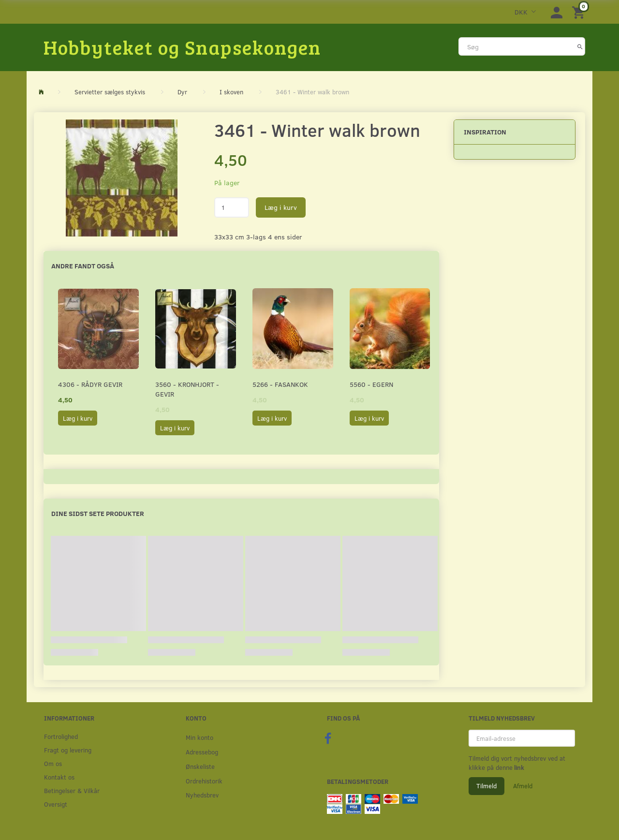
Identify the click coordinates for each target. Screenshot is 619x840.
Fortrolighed (61, 736)
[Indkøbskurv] (580, 12)
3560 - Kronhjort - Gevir (187, 389)
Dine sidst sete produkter (98, 513)
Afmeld (523, 786)
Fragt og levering (68, 750)
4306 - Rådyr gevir (90, 384)
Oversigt (56, 804)
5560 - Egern (371, 384)
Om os (53, 763)
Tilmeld (486, 786)
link (518, 767)
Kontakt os (59, 777)
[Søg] (580, 46)
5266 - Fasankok (280, 384)
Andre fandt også (83, 266)
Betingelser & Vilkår (72, 790)
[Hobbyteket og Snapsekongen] (182, 47)
